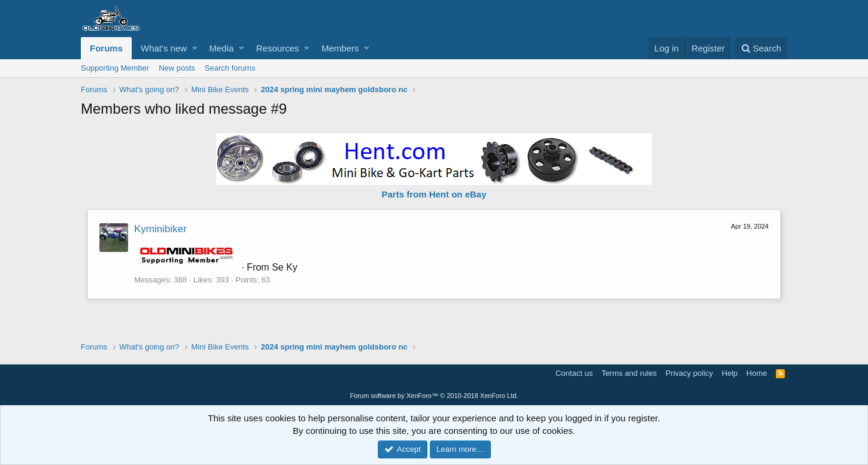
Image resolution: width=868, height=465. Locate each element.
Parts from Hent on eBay (434, 194)
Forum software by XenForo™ (434, 396)
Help (730, 373)
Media (222, 48)
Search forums (230, 68)
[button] (195, 48)
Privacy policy (689, 373)
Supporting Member (115, 68)
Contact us (574, 373)
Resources (278, 48)
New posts (177, 68)
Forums (106, 48)
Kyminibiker (160, 229)
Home (757, 373)
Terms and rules (629, 373)
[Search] (761, 48)
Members (340, 48)
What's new (164, 48)
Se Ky (285, 267)
